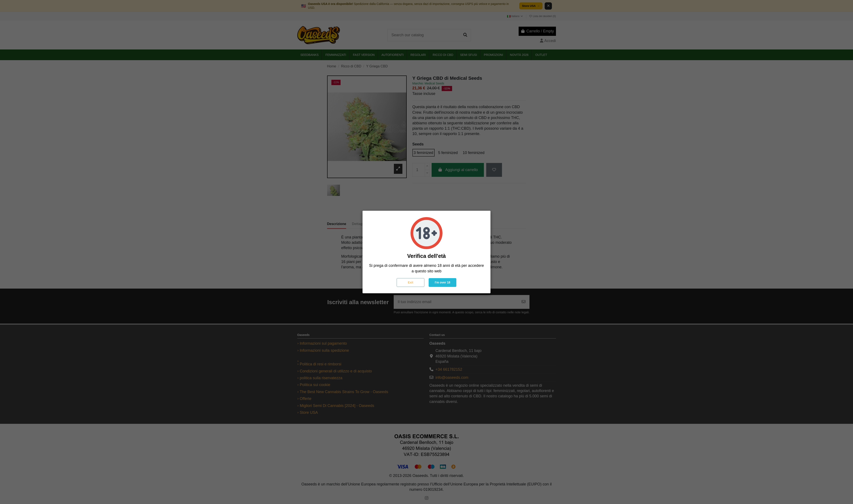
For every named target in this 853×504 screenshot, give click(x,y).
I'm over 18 (443, 282)
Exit (411, 282)
